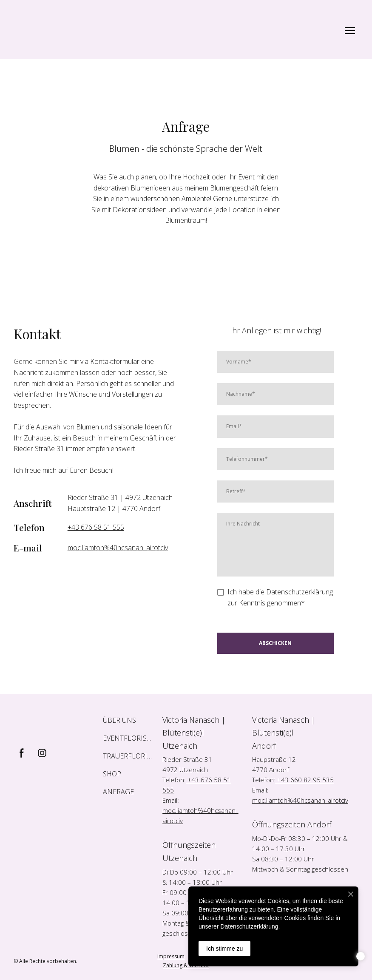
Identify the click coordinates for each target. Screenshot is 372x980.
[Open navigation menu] (350, 31)
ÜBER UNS (119, 720)
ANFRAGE (118, 792)
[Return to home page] (88, 31)
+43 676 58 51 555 (96, 527)
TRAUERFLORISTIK (128, 756)
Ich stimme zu (224, 949)
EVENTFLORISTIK (128, 738)
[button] (22, 753)
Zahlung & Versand (186, 965)
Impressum (171, 956)
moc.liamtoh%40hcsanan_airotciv (118, 548)
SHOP (112, 774)
